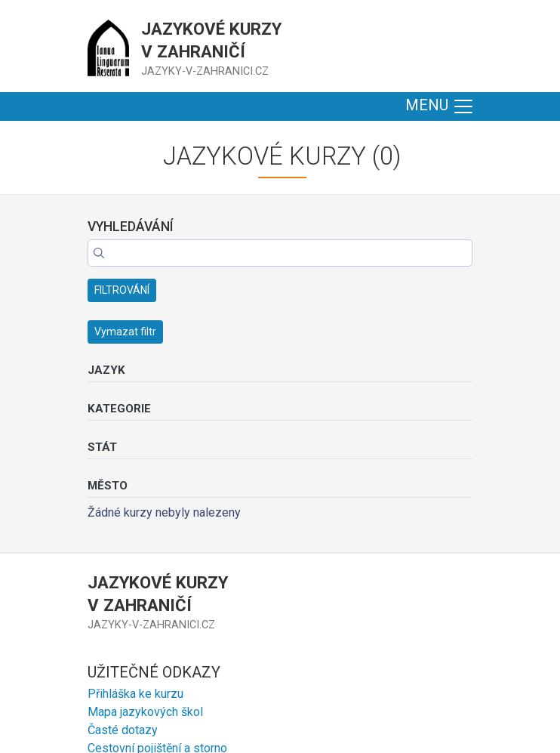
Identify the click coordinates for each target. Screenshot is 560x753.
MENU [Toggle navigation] (440, 106)
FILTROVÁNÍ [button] (122, 186)
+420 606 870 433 (136, 667)
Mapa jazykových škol (145, 537)
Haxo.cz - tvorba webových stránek (386, 732)
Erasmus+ (114, 591)
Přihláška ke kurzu (135, 518)
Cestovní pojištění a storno (157, 573)
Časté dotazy (123, 555)
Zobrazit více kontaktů (153, 688)
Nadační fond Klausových (154, 609)
